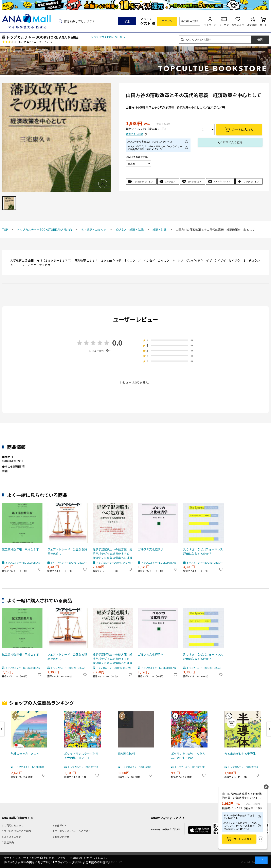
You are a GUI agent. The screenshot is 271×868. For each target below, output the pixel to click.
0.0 (117, 343)
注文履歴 (252, 25)
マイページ (210, 25)
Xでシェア (170, 181)
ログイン (167, 21)
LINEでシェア (195, 181)
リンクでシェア (251, 181)
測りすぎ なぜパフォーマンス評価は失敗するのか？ (203, 551)
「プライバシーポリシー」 (69, 862)
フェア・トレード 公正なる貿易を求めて (67, 551)
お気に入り (238, 25)
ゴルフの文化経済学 (151, 549)
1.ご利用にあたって (13, 825)
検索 (127, 21)
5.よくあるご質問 (12, 837)
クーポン (224, 25)
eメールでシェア (222, 181)
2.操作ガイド (60, 825)
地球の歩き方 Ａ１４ (25, 754)
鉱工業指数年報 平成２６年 (20, 549)
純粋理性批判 (126, 754)
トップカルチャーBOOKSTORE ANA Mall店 (42, 37)
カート (263, 25)
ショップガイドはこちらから (108, 37)
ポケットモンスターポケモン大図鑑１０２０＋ (81, 756)
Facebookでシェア (143, 181)
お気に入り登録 (233, 142)
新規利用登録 (190, 21)
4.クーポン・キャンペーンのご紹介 (72, 831)
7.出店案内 (8, 842)
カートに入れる (243, 839)
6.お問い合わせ (61, 837)
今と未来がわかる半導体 (240, 754)
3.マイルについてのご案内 (16, 831)
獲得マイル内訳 (134, 134)
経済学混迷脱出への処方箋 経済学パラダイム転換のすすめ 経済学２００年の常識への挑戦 (112, 554)
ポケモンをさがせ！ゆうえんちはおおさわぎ (188, 756)
